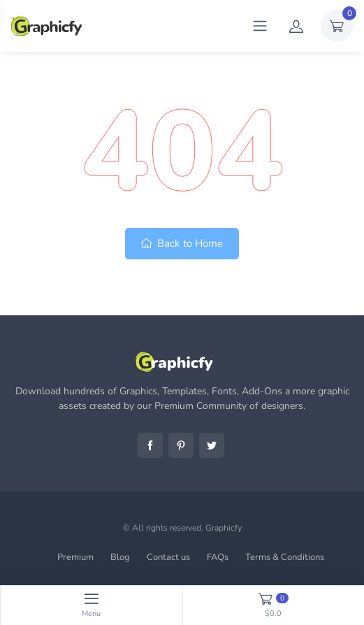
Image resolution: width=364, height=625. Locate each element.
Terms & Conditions (285, 557)
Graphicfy (224, 528)
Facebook (150, 445)
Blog (120, 557)
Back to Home (182, 243)
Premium (75, 557)
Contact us (168, 557)
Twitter (212, 445)
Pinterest (181, 445)
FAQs (218, 557)
